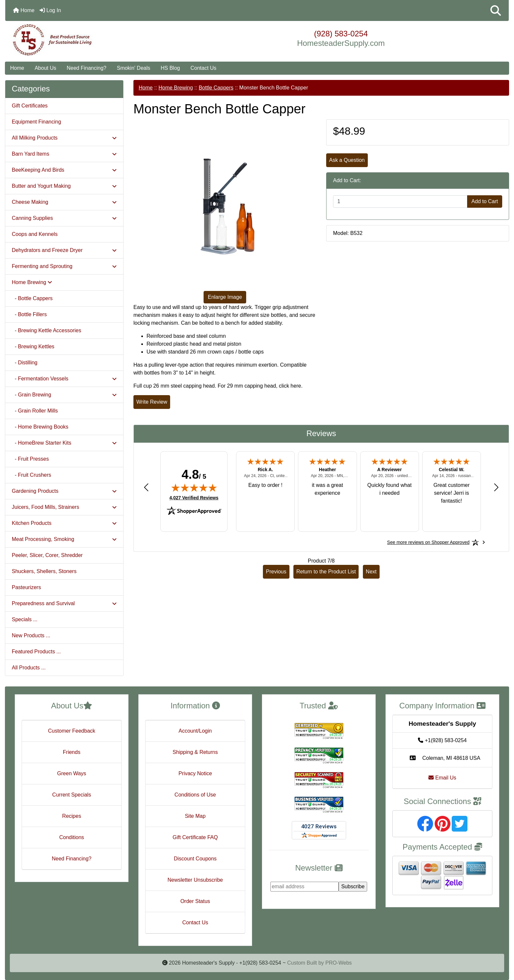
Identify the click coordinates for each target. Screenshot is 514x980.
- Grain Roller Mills (35, 411)
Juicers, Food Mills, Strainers (64, 507)
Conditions (72, 837)
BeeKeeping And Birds (64, 170)
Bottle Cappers (216, 88)
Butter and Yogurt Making (64, 186)
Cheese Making (64, 202)
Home (24, 10)
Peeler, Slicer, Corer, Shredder (47, 555)
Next (371, 572)
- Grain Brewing (64, 395)
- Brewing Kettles (33, 346)
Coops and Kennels (35, 234)
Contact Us (203, 68)
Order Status (195, 901)
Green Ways (71, 773)
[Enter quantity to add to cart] (400, 202)
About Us (46, 68)
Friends (72, 752)
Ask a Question (347, 160)
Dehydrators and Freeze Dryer (64, 250)
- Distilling (25, 363)
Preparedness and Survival (64, 603)
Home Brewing (176, 88)
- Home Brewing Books (40, 427)
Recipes (72, 816)
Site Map (195, 816)
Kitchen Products (64, 523)
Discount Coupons (195, 859)
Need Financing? (87, 68)
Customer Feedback (71, 731)
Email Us (442, 778)
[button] (496, 10)
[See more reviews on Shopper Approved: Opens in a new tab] (428, 542)
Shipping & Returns (195, 752)
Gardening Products (64, 491)
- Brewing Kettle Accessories (47, 330)
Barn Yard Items (64, 154)
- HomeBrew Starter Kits (64, 443)
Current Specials (71, 795)
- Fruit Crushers (31, 475)
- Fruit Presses (30, 459)
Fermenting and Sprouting (64, 266)
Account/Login (195, 731)
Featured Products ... (36, 652)
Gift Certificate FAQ (195, 837)
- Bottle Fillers (29, 314)
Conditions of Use (195, 795)
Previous (276, 572)
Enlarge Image (225, 297)
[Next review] (496, 487)
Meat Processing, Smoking (64, 539)
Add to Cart (485, 201)
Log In (50, 10)
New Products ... (31, 635)
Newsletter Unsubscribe (195, 880)
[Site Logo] (89, 40)
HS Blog (170, 68)
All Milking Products (64, 138)
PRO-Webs (338, 963)
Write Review (152, 402)
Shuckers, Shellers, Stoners (44, 571)
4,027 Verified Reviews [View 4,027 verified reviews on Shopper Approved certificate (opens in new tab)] (194, 497)
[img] (194, 488)
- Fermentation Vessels (64, 379)
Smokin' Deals (133, 68)
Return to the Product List (326, 572)
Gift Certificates (30, 106)
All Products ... (29, 668)
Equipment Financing (36, 122)
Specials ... (25, 619)
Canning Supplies (64, 218)
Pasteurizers (26, 587)
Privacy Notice (195, 773)
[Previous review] (146, 487)
